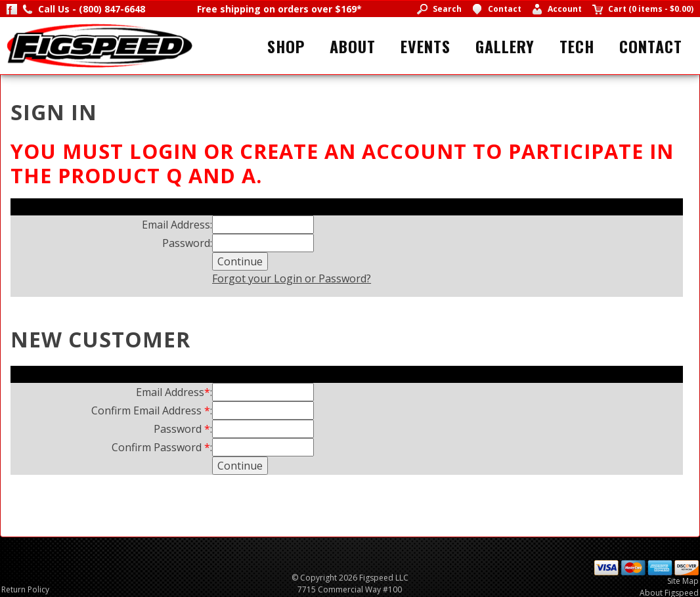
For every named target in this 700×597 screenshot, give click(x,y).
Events (426, 46)
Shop (286, 46)
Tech (577, 46)
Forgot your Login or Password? (292, 278)
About (353, 46)
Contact (651, 46)
